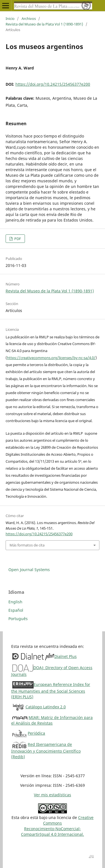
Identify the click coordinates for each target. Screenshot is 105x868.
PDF (17, 239)
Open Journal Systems (29, 570)
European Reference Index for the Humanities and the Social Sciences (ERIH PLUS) (51, 691)
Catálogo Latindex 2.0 (46, 707)
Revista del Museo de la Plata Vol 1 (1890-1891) (44, 24)
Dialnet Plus (66, 656)
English (15, 602)
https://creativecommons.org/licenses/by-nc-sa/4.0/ (51, 358)
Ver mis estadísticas (53, 795)
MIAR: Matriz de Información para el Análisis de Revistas (52, 720)
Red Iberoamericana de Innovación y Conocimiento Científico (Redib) (46, 751)
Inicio (10, 18)
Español (16, 610)
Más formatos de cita (27, 545)
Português (18, 619)
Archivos (29, 18)
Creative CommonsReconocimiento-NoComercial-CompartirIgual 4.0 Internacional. (57, 826)
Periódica (36, 733)
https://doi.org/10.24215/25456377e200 (53, 84)
